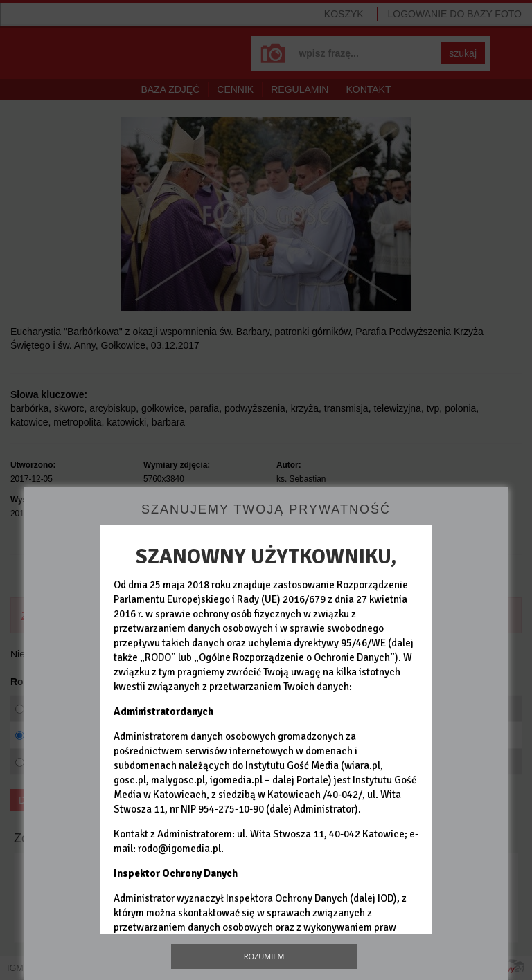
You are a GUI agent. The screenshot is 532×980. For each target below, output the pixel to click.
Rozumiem (264, 956)
